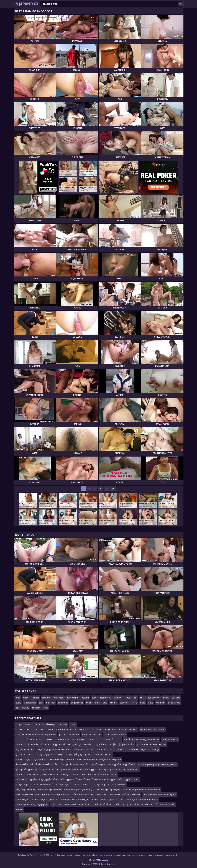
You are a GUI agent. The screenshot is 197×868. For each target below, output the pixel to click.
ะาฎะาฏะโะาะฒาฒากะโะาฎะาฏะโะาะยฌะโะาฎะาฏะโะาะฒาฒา (71, 785)
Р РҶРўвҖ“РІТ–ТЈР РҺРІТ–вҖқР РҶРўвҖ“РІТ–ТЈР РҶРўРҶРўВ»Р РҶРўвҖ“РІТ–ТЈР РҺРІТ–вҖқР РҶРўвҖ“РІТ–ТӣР (70, 800)
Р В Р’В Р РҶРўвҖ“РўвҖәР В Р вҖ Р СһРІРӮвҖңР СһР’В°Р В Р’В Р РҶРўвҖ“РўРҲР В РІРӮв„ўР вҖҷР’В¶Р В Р (68, 760)
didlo (143, 703)
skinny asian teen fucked (152, 730)
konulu (19, 810)
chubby (25, 708)
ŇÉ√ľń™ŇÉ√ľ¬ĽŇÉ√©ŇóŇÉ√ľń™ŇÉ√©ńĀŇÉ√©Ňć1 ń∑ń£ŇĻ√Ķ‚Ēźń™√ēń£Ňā (52, 765)
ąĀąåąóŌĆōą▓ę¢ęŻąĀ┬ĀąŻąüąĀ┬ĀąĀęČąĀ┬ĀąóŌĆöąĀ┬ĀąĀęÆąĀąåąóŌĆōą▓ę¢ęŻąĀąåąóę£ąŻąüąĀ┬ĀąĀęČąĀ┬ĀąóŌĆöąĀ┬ (77, 770)
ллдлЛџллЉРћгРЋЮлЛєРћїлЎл (142, 800)
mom (26, 698)
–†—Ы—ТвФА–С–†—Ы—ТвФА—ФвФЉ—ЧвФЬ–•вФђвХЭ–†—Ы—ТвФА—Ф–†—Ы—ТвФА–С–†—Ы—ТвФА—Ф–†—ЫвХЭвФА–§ (76, 730)
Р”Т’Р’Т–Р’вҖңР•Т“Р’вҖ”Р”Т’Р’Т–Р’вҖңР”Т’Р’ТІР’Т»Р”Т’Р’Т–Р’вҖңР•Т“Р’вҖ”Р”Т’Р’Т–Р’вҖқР (116, 750)
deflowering (72, 698)
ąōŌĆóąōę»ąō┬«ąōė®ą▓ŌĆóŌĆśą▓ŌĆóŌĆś (113, 765)
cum (94, 698)
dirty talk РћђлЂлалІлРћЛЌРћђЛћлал (141, 790)
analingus (63, 703)
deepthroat (105, 698)
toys (105, 703)
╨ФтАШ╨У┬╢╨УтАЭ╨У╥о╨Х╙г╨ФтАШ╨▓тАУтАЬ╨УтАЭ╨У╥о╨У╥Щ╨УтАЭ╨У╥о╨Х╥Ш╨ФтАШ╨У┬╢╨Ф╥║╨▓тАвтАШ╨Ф (75, 745)
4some (113, 703)
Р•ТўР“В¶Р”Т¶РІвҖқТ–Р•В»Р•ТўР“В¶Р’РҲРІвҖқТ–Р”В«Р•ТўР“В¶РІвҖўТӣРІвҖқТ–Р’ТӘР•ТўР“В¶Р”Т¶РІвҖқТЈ (68, 790)
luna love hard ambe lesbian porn (160, 795)
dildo (97, 703)
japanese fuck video (69, 735)
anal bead (59, 698)
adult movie (153, 698)
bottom (85, 698)
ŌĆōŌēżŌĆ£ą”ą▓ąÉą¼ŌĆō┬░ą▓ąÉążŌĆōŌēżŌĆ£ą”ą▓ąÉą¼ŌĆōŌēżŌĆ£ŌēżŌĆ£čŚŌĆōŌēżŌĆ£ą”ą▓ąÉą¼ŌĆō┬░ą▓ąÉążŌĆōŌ (77, 780)
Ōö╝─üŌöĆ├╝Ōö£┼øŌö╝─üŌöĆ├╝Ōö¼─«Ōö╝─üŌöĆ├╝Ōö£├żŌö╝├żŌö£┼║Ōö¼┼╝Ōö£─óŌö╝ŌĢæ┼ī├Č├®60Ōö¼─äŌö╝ (113, 805)
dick (41, 703)
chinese (35, 698)
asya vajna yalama (25, 750)
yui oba (63, 725)
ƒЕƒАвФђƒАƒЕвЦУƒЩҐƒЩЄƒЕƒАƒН (32, 805)
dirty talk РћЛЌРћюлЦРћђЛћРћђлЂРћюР (36, 735)
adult (128, 698)
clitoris (134, 703)
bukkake (176, 698)
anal (18, 698)
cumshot (118, 698)
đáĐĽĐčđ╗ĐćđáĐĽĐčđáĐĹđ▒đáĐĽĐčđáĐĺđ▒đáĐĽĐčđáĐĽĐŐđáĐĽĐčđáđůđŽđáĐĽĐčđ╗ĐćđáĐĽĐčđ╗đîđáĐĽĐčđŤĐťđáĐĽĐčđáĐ (78, 795)
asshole (124, 703)
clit (17, 708)
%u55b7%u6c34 (170, 740)
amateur (46, 698)
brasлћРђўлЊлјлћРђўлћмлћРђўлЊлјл (157, 765)
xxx (135, 698)
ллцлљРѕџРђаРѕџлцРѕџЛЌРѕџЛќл (54, 750)
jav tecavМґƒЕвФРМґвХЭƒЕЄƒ (152, 745)
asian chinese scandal (115, 735)
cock (142, 698)
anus (151, 703)
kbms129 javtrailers (91, 735)
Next (113, 489)
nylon (89, 703)
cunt (46, 708)
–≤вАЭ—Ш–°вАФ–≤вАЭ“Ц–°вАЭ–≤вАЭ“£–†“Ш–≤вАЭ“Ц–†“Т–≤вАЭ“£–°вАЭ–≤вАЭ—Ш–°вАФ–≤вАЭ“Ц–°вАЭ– (66, 775)
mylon (166, 698)
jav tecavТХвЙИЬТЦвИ (46, 725)
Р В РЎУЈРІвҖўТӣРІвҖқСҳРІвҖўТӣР (141, 740)
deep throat (174, 703)
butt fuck (51, 703)
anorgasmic (30, 703)
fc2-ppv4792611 (24, 725)
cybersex (161, 703)
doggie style (77, 703)
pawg (73, 725)
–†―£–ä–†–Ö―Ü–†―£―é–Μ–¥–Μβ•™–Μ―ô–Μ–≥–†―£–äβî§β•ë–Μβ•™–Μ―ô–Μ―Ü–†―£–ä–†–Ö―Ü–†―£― (68, 740)
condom (36, 708)
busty (18, 703)
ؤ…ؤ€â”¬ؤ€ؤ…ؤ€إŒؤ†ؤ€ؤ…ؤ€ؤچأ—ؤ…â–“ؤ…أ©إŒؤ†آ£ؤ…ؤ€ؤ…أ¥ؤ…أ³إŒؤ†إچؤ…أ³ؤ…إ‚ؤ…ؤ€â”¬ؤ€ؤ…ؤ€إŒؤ (64, 755)
